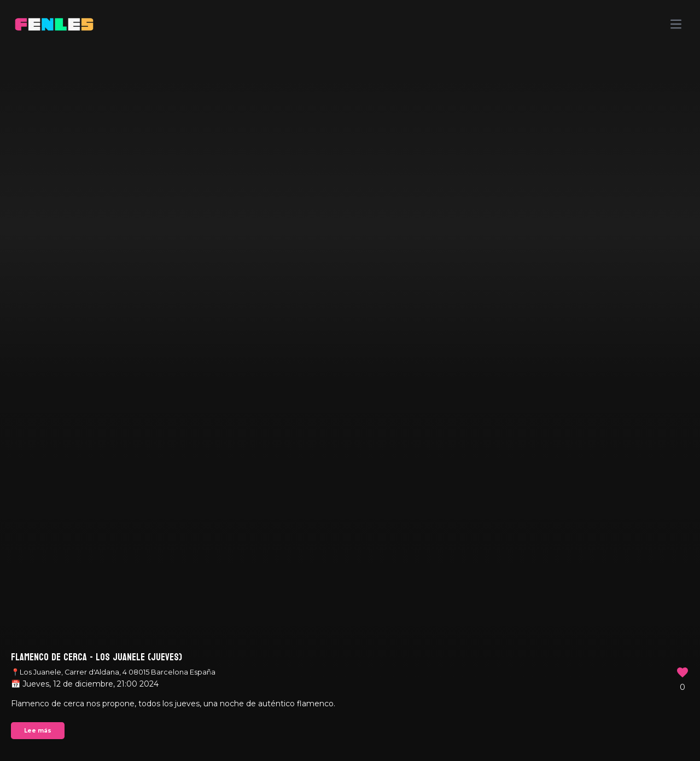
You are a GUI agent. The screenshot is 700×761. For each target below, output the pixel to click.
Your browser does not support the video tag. (350, 380)
